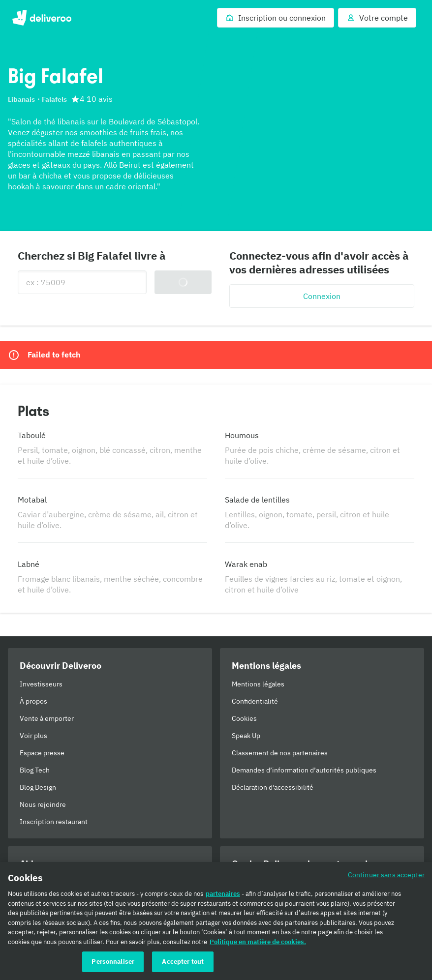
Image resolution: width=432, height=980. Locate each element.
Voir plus (33, 736)
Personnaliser (113, 962)
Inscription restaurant (54, 822)
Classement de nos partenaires (280, 753)
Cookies (244, 718)
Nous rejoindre (43, 804)
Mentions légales (258, 684)
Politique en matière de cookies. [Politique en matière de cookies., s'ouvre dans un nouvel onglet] (258, 942)
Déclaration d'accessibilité (273, 787)
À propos (33, 701)
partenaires (223, 894)
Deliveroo (42, 18)
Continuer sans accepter (386, 875)
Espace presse (42, 753)
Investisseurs (41, 684)
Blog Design (38, 787)
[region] (216, 921)
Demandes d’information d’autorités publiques (304, 770)
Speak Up (246, 736)
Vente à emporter (47, 718)
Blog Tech (35, 770)
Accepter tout (183, 962)
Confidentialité (255, 701)
